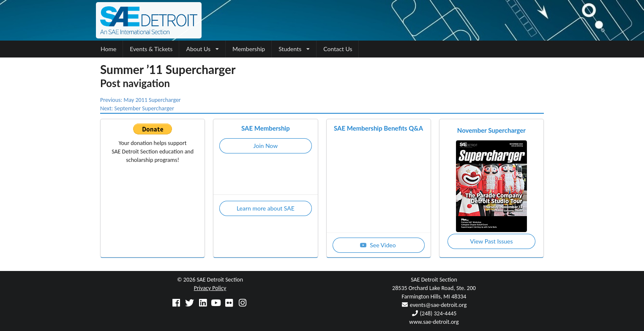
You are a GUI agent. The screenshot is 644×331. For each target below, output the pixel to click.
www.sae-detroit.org (434, 322)
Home (108, 49)
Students (294, 49)
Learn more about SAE (266, 208)
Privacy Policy (210, 288)
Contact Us (338, 49)
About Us (202, 49)
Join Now (266, 146)
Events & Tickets (151, 49)
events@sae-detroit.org (438, 305)
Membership (249, 49)
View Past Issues (491, 241)
